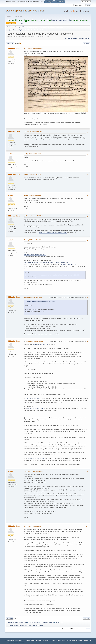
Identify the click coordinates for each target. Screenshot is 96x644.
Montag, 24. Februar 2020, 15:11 (32, 195)
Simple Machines (19, 640)
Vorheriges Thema (71, 38)
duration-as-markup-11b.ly (68, 264)
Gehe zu (65, 629)
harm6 (10, 154)
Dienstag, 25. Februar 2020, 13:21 (33, 240)
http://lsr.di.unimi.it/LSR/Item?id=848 (35, 255)
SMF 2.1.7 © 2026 (9, 640)
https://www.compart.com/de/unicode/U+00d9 (53, 233)
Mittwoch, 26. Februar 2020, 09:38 (34, 341)
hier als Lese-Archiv (61, 20)
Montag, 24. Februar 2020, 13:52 (32, 175)
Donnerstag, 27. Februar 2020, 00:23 (34, 471)
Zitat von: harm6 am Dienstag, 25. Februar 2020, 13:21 (41, 301)
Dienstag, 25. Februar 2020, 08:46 (34, 216)
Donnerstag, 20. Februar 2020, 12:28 (34, 48)
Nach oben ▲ (88, 640)
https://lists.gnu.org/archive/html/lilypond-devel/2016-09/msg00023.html (46, 262)
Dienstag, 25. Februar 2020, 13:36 (33, 297)
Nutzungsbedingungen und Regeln (75, 640)
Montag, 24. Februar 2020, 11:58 (34, 132)
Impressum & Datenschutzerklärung (16, 642)
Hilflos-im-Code (14, 48)
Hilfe (64, 640)
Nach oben (10, 618)
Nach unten (10, 43)
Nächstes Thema (84, 38)
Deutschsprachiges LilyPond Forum (25, 11)
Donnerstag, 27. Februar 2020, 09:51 (34, 526)
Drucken (86, 43)
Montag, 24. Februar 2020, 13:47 (32, 154)
